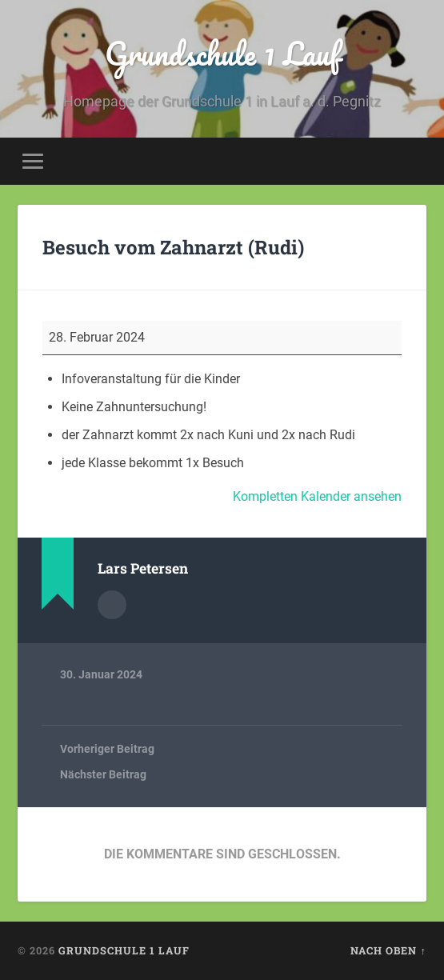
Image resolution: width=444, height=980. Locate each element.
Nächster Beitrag (103, 774)
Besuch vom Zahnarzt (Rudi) (173, 247)
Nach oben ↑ (388, 950)
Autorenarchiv (112, 605)
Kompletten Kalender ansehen (317, 496)
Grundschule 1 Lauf (222, 53)
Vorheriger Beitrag (107, 749)
